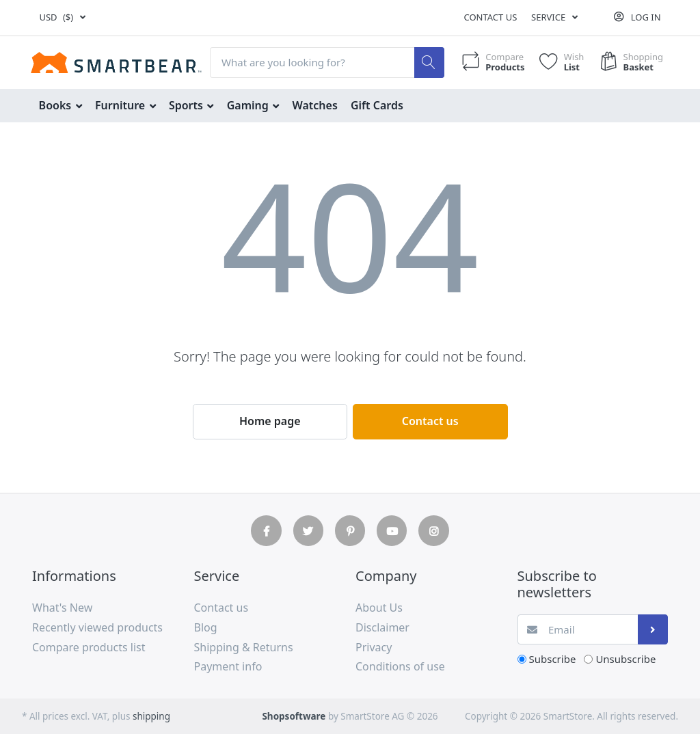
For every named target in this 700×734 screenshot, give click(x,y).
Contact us (490, 17)
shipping (151, 716)
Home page (270, 421)
